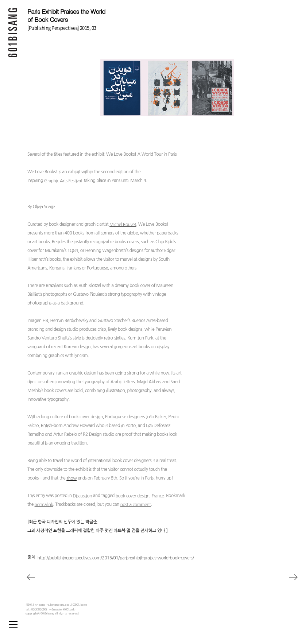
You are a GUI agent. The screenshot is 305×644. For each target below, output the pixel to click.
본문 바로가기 (0, 0)
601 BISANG (13, 35)
